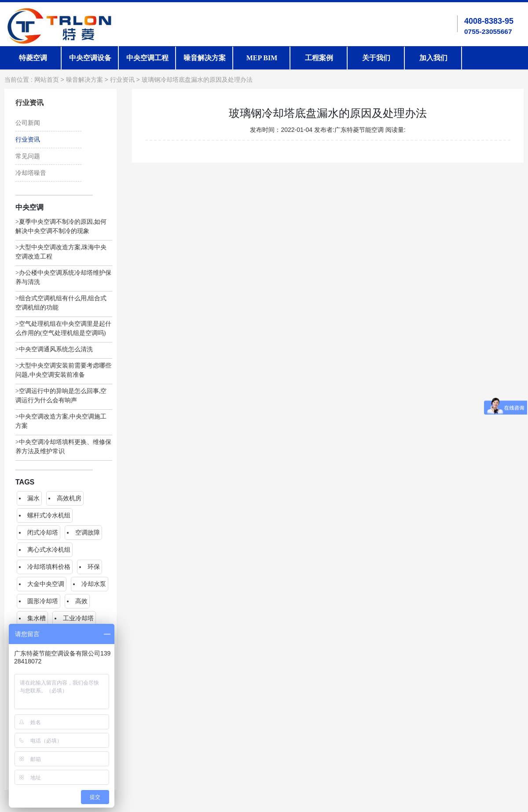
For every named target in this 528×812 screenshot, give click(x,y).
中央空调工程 (147, 58)
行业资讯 (122, 80)
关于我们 (376, 58)
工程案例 (319, 58)
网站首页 (47, 80)
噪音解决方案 (205, 58)
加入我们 (433, 58)
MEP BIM (262, 58)
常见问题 (28, 156)
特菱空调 (33, 58)
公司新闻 (28, 123)
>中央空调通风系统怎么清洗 (54, 349)
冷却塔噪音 (31, 173)
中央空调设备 (90, 58)
